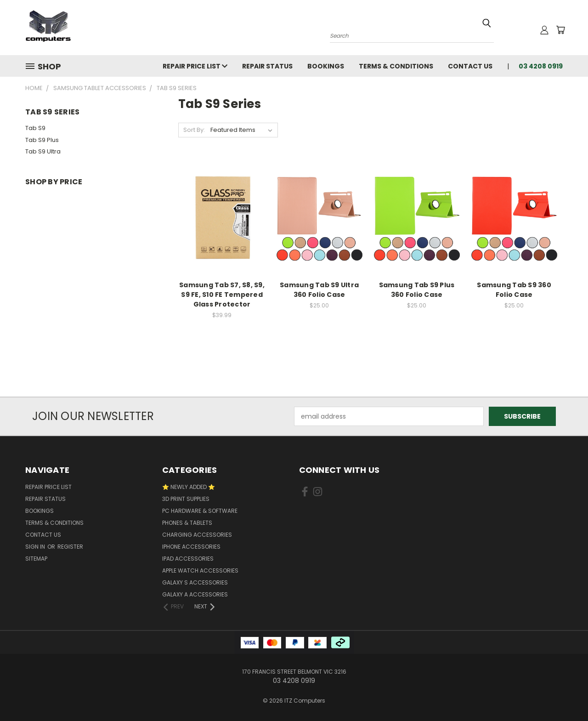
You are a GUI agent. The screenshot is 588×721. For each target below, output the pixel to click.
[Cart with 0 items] (560, 30)
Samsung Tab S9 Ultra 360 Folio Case (319, 290)
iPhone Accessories (191, 547)
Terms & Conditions (396, 66)
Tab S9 (35, 128)
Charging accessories (197, 535)
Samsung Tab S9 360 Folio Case (514, 290)
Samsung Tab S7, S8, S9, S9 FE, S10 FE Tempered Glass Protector (222, 295)
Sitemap (36, 559)
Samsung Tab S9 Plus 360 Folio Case (417, 290)
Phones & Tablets (187, 523)
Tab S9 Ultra (43, 151)
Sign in (36, 547)
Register (70, 547)
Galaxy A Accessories (195, 594)
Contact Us (470, 66)
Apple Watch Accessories (200, 571)
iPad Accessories (188, 559)
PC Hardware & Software (200, 511)
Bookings (326, 66)
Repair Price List (195, 66)
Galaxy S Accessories (195, 582)
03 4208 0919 (541, 66)
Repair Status (267, 66)
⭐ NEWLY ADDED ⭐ (189, 487)
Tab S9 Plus (42, 140)
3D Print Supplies (186, 499)
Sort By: (194, 130)
